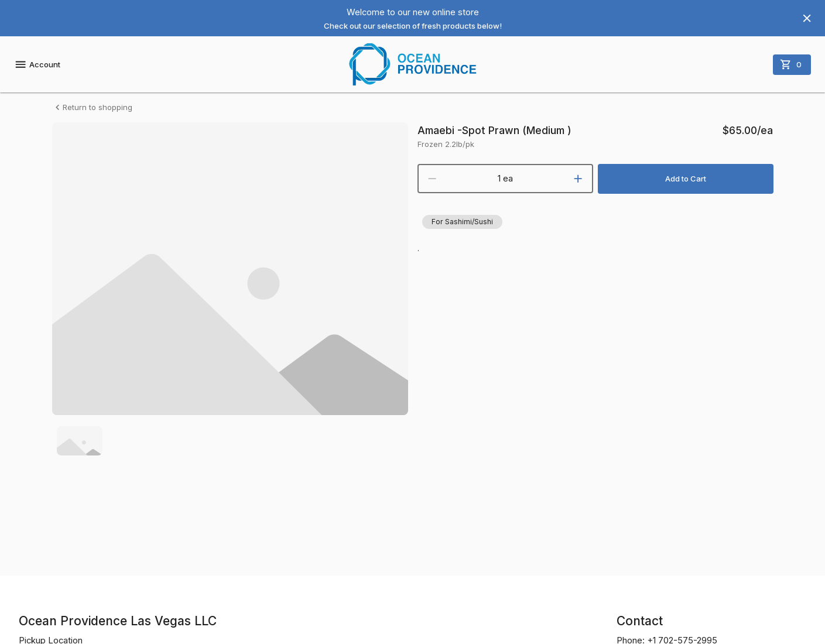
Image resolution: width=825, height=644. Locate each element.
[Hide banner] (807, 18)
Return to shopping (93, 107)
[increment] (578, 179)
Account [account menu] (37, 64)
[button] (462, 222)
